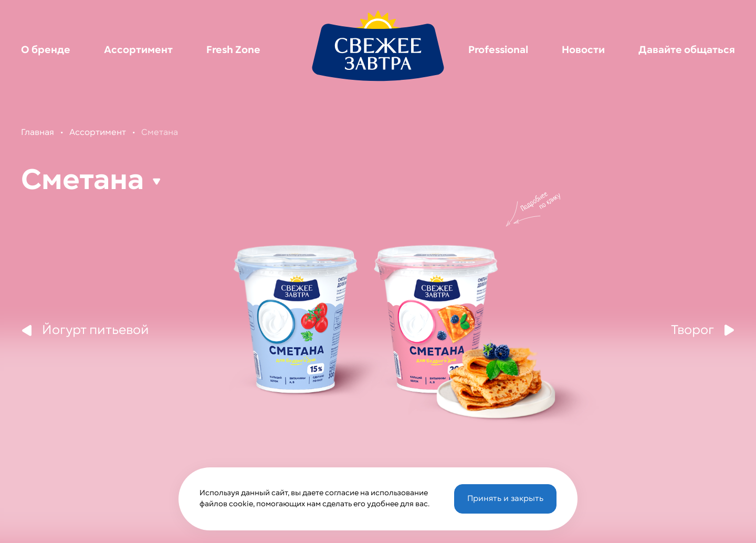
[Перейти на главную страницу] (378, 45)
